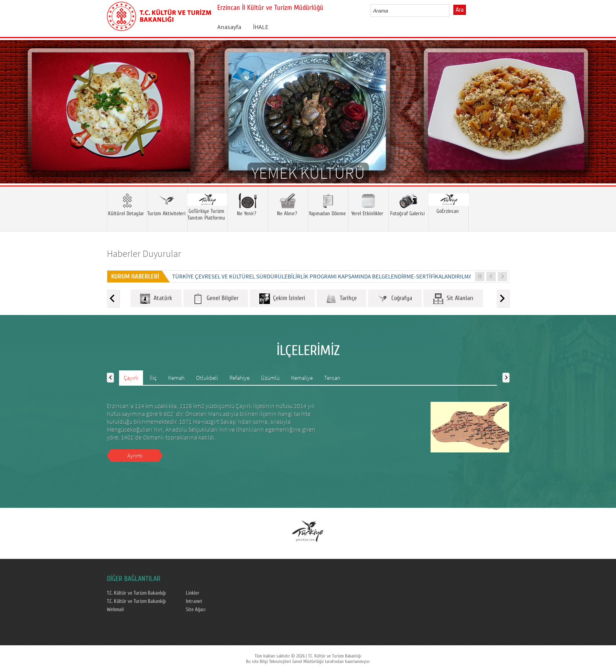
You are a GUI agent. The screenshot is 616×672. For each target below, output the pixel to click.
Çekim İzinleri (282, 299)
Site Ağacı (196, 610)
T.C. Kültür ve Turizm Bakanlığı (136, 593)
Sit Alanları (453, 299)
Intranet (194, 601)
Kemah (176, 378)
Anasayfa (229, 27)
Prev (14, 123)
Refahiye (239, 378)
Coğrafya (395, 299)
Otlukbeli (207, 378)
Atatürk (156, 299)
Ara (460, 10)
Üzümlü (270, 378)
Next (602, 123)
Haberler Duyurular (144, 254)
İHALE (261, 27)
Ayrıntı (135, 455)
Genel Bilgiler (216, 299)
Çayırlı (131, 378)
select (452, 11)
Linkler (193, 593)
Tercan (332, 378)
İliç (153, 378)
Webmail (115, 610)
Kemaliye (302, 378)
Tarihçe (341, 299)
